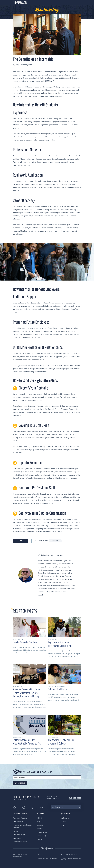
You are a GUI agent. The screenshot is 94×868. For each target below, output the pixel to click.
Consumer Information (69, 855)
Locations (40, 839)
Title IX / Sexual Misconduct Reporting (71, 859)
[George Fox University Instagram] (24, 807)
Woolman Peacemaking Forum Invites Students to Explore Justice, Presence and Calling (27, 693)
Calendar (40, 825)
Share (21, 541)
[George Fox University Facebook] (15, 807)
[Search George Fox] (64, 807)
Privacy (41, 855)
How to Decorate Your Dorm (25, 642)
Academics (55, 541)
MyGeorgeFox (65, 818)
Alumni (15, 831)
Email (63, 825)
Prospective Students (20, 818)
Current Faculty (18, 838)
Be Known (47, 849)
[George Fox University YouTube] (42, 807)
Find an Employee (43, 832)
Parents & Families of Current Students (23, 826)
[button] (77, 3)
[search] (79, 807)
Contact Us (41, 829)
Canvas (63, 822)
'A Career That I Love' (58, 690)
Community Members (20, 842)
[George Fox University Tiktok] (33, 807)
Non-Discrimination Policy (47, 858)
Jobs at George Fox (43, 836)
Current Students (19, 822)
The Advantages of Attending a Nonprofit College (61, 742)
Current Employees (19, 835)
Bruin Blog (47, 10)
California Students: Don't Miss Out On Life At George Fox (27, 742)
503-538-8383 (75, 798)
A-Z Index (40, 818)
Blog (38, 822)
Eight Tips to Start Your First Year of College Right (60, 644)
